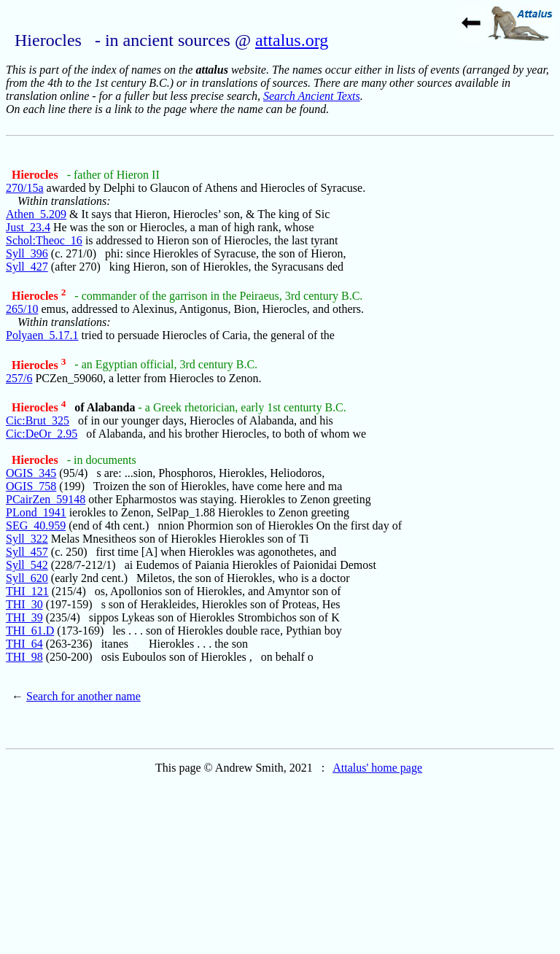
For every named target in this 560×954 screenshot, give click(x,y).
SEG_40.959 (36, 526)
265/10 (22, 309)
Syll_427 (27, 267)
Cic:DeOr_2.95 (42, 434)
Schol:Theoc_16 (44, 240)
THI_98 (24, 657)
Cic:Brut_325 (38, 420)
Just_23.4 (28, 227)
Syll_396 (27, 253)
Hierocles (36, 175)
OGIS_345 (31, 473)
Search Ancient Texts (312, 96)
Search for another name (83, 696)
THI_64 (24, 644)
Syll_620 (27, 578)
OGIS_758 (31, 486)
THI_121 (27, 591)
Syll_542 (27, 565)
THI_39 (24, 617)
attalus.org (292, 40)
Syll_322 (27, 539)
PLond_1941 (36, 512)
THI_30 (24, 604)
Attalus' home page (377, 768)
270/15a (25, 188)
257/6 (19, 378)
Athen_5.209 (36, 214)
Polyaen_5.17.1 (42, 335)
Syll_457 (27, 552)
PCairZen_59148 (46, 499)
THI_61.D (30, 631)
